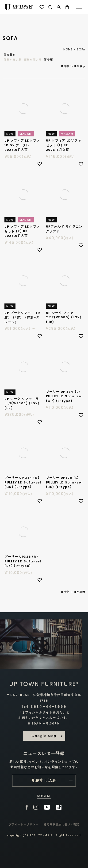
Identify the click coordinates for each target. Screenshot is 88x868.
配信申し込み (44, 780)
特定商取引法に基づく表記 (61, 824)
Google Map (44, 736)
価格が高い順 (33, 60)
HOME (68, 49)
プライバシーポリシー (23, 824)
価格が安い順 (13, 60)
